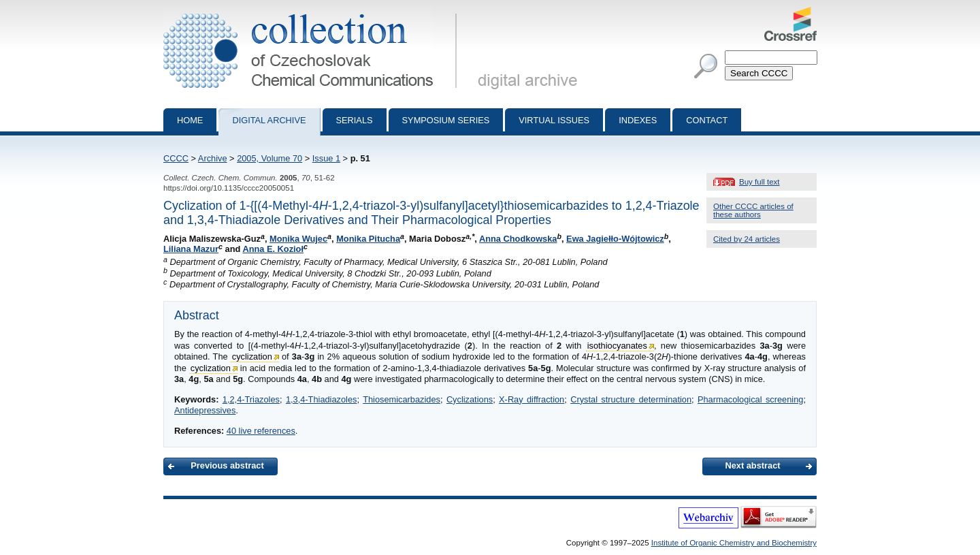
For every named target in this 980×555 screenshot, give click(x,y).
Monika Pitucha (368, 239)
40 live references (261, 431)
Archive (213, 158)
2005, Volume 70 (269, 158)
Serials (355, 120)
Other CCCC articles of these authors (753, 210)
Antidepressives (205, 410)
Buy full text (759, 182)
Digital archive (269, 120)
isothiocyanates (617, 346)
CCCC (176, 158)
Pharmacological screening (750, 399)
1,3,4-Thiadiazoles (322, 399)
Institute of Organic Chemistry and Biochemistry (734, 543)
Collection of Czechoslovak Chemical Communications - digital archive (313, 12)
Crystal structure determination (631, 399)
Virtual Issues (554, 120)
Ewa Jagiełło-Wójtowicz (615, 239)
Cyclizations (470, 399)
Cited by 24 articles (747, 239)
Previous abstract (227, 465)
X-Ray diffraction (532, 399)
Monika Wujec (298, 239)
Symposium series (446, 120)
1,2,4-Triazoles (251, 399)
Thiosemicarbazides (402, 399)
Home (190, 120)
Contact (707, 120)
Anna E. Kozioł (273, 249)
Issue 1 (326, 158)
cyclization (252, 356)
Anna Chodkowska (518, 239)
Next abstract (752, 465)
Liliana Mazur (191, 249)
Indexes (638, 120)
